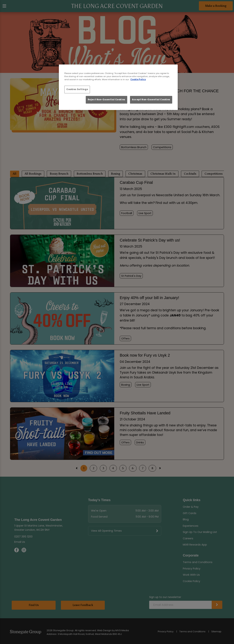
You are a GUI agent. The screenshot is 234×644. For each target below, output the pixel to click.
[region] (118, 87)
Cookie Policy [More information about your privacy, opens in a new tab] (138, 79)
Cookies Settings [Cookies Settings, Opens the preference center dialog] (77, 89)
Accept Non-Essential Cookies (151, 100)
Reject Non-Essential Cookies (106, 100)
